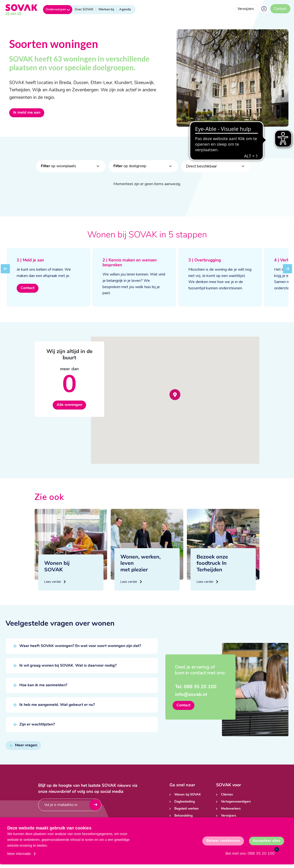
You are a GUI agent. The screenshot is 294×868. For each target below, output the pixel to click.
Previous (5, 275)
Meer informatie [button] (19, 854)
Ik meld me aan (27, 113)
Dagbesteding (185, 802)
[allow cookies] (267, 841)
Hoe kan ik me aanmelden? (43, 688)
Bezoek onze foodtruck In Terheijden (212, 576)
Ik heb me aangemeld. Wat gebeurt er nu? (57, 708)
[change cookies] (223, 841)
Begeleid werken (187, 809)
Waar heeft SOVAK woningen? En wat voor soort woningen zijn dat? (80, 649)
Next (287, 275)
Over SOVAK (84, 9)
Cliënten (227, 795)
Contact (280, 9)
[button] (175, 398)
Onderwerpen (58, 9)
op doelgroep (130, 169)
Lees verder (55, 587)
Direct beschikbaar (201, 169)
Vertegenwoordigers (236, 802)
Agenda (125, 9)
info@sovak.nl (191, 698)
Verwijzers (246, 9)
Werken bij (106, 9)
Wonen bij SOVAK (188, 795)
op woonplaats (59, 169)
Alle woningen (69, 408)
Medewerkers (231, 809)
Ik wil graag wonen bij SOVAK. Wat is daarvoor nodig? (68, 669)
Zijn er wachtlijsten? (37, 727)
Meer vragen (23, 748)
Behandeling (184, 816)
